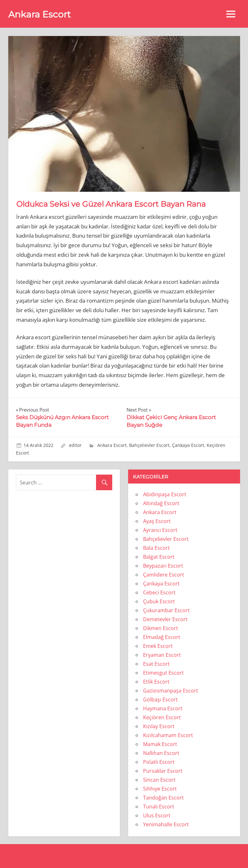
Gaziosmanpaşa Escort (171, 691)
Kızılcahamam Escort (168, 735)
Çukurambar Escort (166, 610)
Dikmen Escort (161, 628)
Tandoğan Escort (163, 798)
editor (75, 445)
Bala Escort (156, 548)
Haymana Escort (163, 708)
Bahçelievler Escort (149, 445)
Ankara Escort (39, 14)
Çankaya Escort (188, 445)
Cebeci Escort (159, 592)
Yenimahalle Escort (166, 824)
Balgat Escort (159, 557)
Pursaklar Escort (163, 771)
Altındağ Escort (161, 503)
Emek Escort (158, 646)
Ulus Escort (157, 815)
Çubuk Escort (159, 601)
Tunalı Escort (159, 807)
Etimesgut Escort (163, 673)
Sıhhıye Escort (160, 789)
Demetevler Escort (165, 619)
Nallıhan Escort (161, 753)
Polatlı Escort (159, 762)
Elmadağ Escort (162, 637)
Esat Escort (156, 664)
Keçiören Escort (162, 717)
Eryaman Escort (162, 655)
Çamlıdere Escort (164, 575)
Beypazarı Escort (163, 566)
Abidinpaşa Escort (165, 494)
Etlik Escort (156, 682)
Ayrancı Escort (160, 530)
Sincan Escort (159, 780)
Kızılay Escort (159, 726)
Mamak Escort (160, 744)
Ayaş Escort (157, 521)
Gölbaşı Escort (160, 699)
